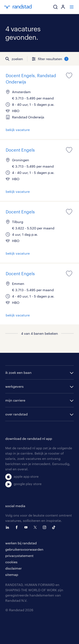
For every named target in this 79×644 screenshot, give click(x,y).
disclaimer (13, 568)
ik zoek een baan (18, 372)
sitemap (12, 575)
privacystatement (19, 556)
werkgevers (14, 386)
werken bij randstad (21, 543)
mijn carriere (15, 400)
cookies (11, 562)
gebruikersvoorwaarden (24, 549)
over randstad (16, 414)
